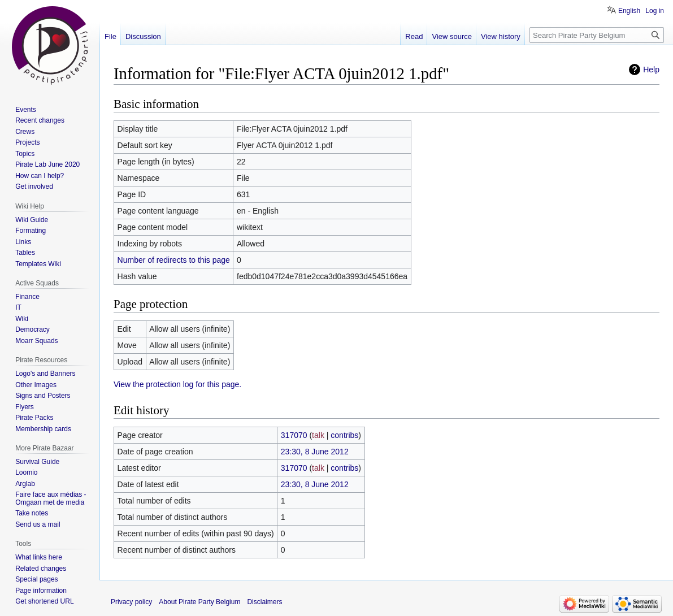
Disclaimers (264, 602)
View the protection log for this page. (177, 384)
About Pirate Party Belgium (199, 602)
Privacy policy (131, 602)
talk (318, 435)
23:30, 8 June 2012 (315, 452)
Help (651, 70)
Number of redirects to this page (174, 260)
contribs (344, 435)
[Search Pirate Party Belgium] (597, 35)
